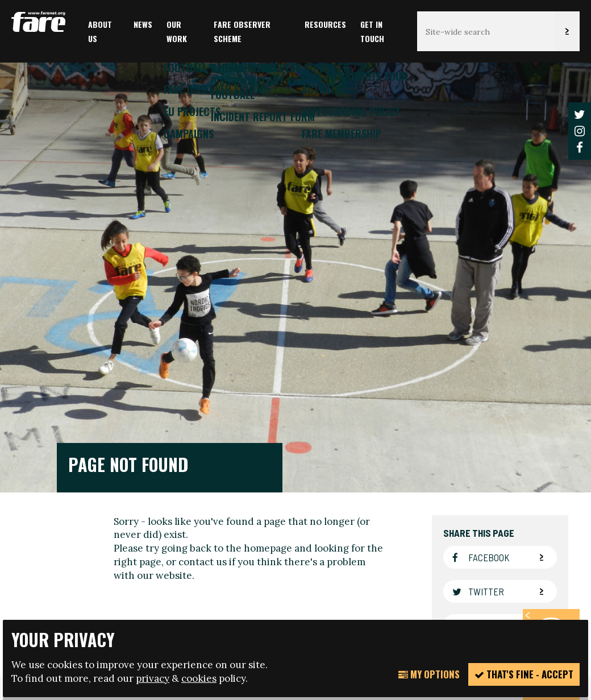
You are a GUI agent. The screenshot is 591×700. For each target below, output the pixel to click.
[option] (295, 270)
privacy (153, 678)
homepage (268, 345)
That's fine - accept (524, 674)
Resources (325, 24)
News (143, 24)
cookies (199, 678)
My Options (429, 674)
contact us (203, 358)
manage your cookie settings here (399, 569)
